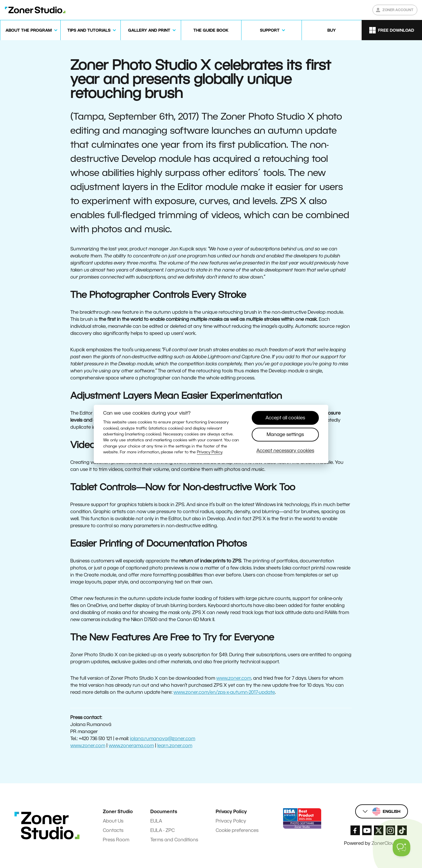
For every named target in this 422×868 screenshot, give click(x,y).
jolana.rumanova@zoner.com (163, 739)
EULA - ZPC (162, 830)
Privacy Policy (231, 821)
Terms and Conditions (174, 840)
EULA (156, 821)
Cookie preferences (237, 830)
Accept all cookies (285, 418)
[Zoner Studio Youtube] (367, 830)
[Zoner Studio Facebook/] (355, 830)
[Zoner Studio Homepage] (35, 10)
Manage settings (285, 434)
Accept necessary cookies (285, 451)
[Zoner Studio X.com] (379, 830)
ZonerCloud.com (390, 843)
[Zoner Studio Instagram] (390, 830)
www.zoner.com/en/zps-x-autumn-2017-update (224, 692)
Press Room (116, 840)
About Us (113, 821)
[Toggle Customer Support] (401, 847)
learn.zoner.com (175, 746)
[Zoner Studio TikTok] (402, 830)
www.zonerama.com (131, 746)
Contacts (113, 830)
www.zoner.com (234, 678)
